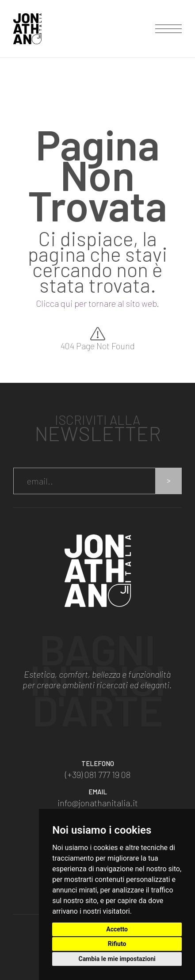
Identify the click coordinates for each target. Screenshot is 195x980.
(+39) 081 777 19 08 (98, 774)
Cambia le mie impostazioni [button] (117, 959)
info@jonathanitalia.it (98, 803)
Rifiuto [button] (117, 944)
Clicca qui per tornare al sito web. (97, 303)
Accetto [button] (117, 929)
